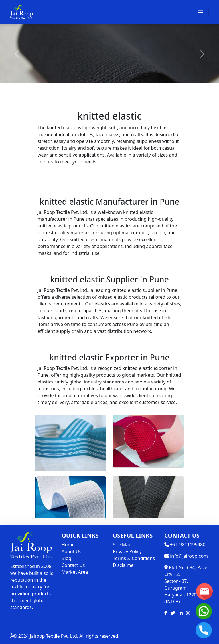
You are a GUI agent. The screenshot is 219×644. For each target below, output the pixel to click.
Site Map (122, 545)
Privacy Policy (127, 551)
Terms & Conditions (134, 558)
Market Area (75, 572)
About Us (71, 551)
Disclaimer (124, 565)
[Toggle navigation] (201, 12)
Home (68, 545)
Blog (66, 558)
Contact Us (73, 565)
